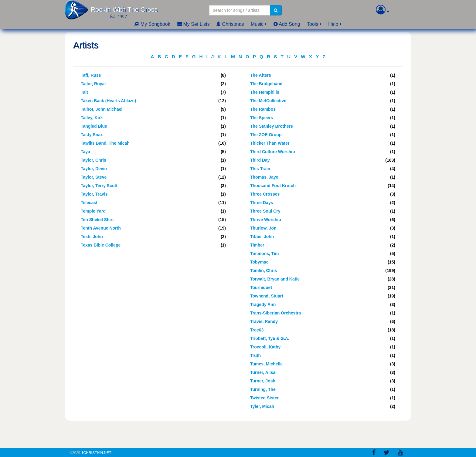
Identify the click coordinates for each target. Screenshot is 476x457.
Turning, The (263, 389)
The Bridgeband (266, 84)
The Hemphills (265, 92)
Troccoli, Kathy (265, 347)
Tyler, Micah (262, 406)
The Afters (261, 75)
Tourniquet (261, 287)
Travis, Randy (264, 321)
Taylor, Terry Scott (99, 186)
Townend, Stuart (267, 296)
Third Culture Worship (273, 152)
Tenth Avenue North (101, 228)
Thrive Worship (266, 220)
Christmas (230, 24)
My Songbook (152, 24)
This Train (260, 169)
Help (333, 24)
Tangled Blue (94, 126)
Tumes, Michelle (266, 364)
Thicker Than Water (270, 143)
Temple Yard (93, 211)
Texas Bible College (101, 245)
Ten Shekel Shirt (97, 220)
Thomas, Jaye (264, 177)
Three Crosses (265, 194)
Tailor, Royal (93, 84)
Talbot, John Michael (102, 109)
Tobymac (259, 262)
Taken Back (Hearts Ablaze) (108, 101)
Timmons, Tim (264, 254)
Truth (255, 355)
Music (257, 24)
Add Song (287, 24)
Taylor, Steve (94, 177)
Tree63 (257, 330)
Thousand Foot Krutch (273, 186)
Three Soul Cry (265, 211)
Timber (257, 245)
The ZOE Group (266, 135)
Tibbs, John (262, 237)
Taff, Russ (91, 75)
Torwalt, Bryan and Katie (275, 279)
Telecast (89, 203)
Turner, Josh (263, 381)
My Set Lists (193, 24)
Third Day (260, 160)
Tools (313, 24)
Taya (85, 152)
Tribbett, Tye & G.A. (270, 338)
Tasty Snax (92, 135)
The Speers (262, 118)
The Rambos (263, 109)
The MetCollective (268, 101)
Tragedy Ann (263, 304)
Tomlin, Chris (263, 271)
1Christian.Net (96, 453)
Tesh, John (92, 237)
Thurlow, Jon (263, 228)
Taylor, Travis (94, 194)
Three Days (262, 203)
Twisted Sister (264, 398)
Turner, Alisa (263, 372)
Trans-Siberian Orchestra (275, 313)
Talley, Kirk (92, 118)
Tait (84, 92)
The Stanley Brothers (272, 126)
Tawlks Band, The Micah (105, 143)
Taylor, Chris (93, 160)
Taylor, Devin (94, 169)
